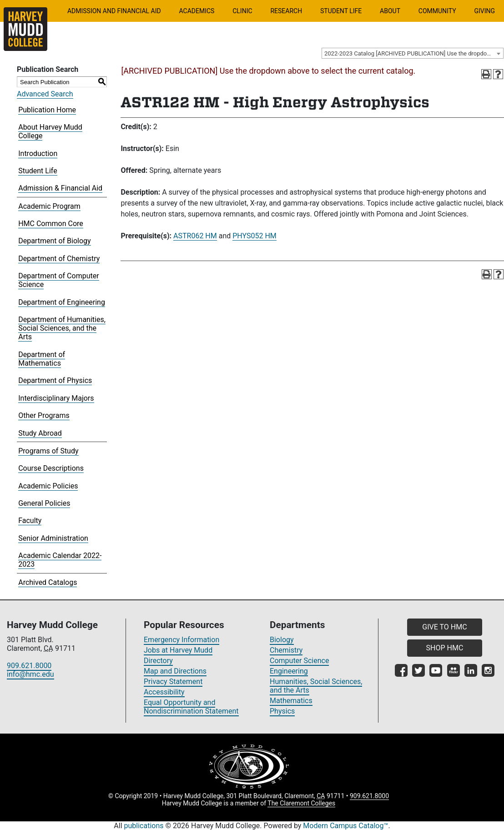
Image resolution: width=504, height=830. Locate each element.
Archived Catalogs (48, 582)
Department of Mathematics (42, 359)
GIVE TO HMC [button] (444, 627)
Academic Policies (48, 486)
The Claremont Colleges (301, 803)
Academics (197, 11)
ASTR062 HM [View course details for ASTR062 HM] (195, 236)
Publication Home (47, 110)
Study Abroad (40, 433)
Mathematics (291, 701)
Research (286, 11)
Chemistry (286, 650)
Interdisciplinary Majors (56, 398)
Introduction (38, 153)
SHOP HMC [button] (445, 648)
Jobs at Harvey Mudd (178, 650)
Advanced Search (45, 94)
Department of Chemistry (59, 259)
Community (437, 11)
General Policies (44, 503)
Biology (282, 640)
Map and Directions (175, 671)
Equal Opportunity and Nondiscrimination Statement (191, 707)
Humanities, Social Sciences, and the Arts (316, 686)
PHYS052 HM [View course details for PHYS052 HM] (255, 236)
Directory (158, 661)
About (390, 11)
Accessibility (164, 692)
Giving (484, 11)
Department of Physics (55, 380)
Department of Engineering (62, 302)
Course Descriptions (51, 468)
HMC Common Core (51, 224)
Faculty (30, 521)
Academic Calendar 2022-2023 (60, 560)
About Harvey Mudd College (50, 131)
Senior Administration (53, 538)
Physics (282, 711)
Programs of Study (48, 451)
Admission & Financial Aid (60, 188)
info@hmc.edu (30, 674)
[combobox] (413, 53)
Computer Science (299, 661)
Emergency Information (181, 640)
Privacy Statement (173, 682)
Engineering (289, 671)
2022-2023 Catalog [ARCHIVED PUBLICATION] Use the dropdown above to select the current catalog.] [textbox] (414, 53)
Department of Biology (54, 241)
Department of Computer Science (58, 280)
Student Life (341, 11)
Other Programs (44, 415)
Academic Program (49, 206)
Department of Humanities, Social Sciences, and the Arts (62, 328)
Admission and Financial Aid (114, 11)
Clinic (242, 11)
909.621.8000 (29, 666)
